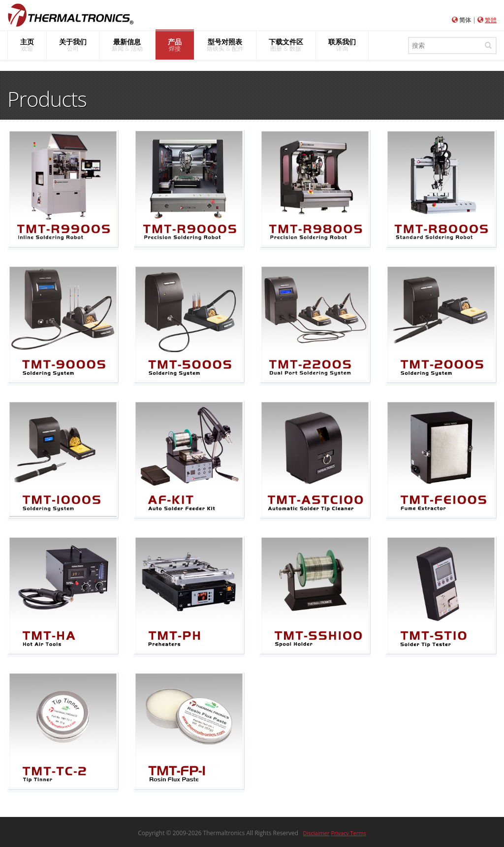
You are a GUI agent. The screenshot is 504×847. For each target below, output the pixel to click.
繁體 (491, 20)
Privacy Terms (348, 833)
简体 (465, 20)
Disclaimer (316, 833)
